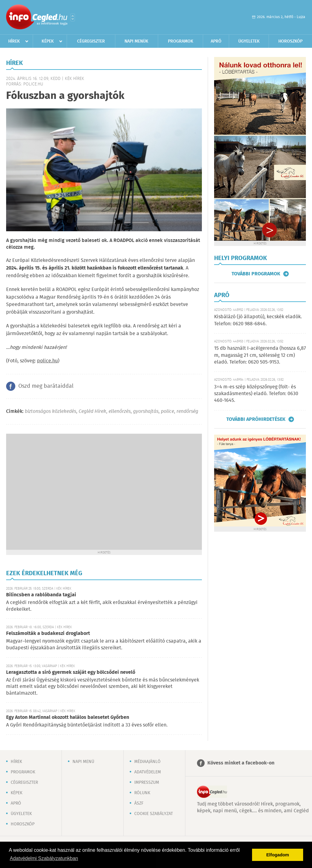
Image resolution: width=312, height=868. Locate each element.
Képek (48, 41)
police (167, 411)
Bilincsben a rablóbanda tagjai (41, 595)
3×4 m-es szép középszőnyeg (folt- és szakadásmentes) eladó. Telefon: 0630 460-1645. (256, 394)
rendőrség (187, 411)
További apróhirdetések (256, 419)
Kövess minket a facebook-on (241, 763)
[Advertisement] (57, 491)
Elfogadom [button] (278, 855)
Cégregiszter (91, 41)
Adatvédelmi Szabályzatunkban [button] (44, 858)
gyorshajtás (146, 411)
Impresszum (147, 783)
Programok (181, 41)
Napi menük (136, 41)
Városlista (73, 17)
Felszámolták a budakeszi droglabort (48, 634)
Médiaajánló (147, 762)
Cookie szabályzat (154, 814)
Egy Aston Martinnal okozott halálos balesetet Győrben (68, 717)
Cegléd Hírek (92, 411)
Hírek (14, 41)
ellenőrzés (120, 411)
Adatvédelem (148, 772)
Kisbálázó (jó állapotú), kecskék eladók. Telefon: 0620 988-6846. (258, 320)
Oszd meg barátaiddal (46, 386)
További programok (256, 274)
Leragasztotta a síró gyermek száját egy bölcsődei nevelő (71, 672)
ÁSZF (139, 803)
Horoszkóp (290, 41)
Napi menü (83, 762)
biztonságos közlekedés (50, 411)
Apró (216, 41)
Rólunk (142, 793)
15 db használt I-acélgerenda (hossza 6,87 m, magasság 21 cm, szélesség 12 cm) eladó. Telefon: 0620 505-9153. (260, 355)
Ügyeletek (249, 41)
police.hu (47, 361)
